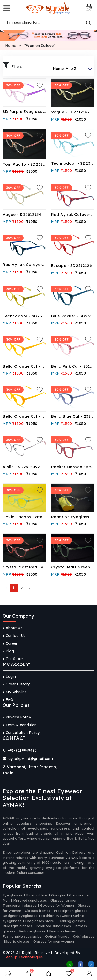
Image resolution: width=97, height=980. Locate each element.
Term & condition (20, 725)
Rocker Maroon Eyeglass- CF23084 (73, 467)
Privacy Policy (17, 717)
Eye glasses (13, 895)
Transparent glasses (20, 905)
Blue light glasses (17, 926)
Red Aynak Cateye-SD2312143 (24, 265)
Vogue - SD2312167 (70, 112)
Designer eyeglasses (20, 916)
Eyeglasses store (39, 921)
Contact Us (14, 636)
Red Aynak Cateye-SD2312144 (73, 214)
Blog (8, 651)
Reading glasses (71, 921)
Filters (13, 66)
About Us (12, 628)
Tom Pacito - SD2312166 (24, 164)
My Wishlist (14, 692)
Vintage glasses (32, 931)
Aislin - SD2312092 (21, 467)
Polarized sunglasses (53, 926)
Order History (16, 684)
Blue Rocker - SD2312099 (73, 316)
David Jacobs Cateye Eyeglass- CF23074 (24, 517)
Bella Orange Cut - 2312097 (24, 366)
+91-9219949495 (22, 750)
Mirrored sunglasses (30, 900)
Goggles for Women (57, 905)
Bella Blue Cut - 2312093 (73, 416)
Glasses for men (64, 900)
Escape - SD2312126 (72, 266)
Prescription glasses (71, 911)
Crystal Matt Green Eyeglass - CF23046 (73, 567)
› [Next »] (29, 588)
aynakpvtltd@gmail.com (31, 759)
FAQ (8, 700)
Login (9, 676)
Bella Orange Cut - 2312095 (24, 416)
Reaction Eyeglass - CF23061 (73, 517)
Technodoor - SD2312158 (73, 163)
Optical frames (57, 936)
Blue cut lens (37, 895)
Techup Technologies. (24, 957)
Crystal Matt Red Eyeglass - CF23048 (24, 567)
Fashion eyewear (55, 916)
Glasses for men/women (54, 941)
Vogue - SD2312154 (22, 214)
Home (11, 46)
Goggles (58, 895)
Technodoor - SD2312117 (24, 316)
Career (10, 643)
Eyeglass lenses (62, 931)
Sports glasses (17, 941)
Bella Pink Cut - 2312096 (73, 366)
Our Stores (14, 659)
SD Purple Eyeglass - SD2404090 (24, 112)
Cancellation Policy (21, 733)
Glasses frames (38, 911)
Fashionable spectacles (22, 936)
